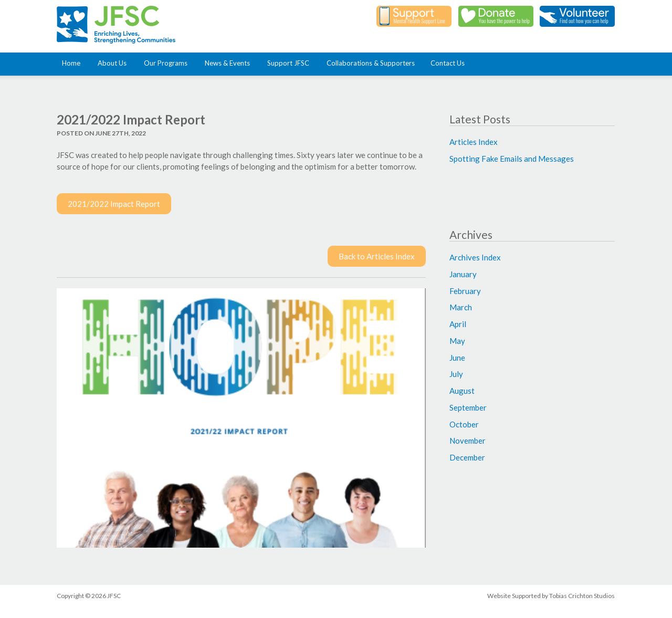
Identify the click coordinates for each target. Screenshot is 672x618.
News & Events (229, 63)
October (464, 424)
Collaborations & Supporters (371, 63)
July (456, 374)
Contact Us (448, 63)
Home (73, 63)
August (462, 391)
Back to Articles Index (377, 256)
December (467, 457)
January (463, 274)
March (461, 307)
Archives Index (475, 257)
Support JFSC (290, 63)
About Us (114, 63)
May (457, 341)
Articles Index (474, 142)
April (458, 324)
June (457, 358)
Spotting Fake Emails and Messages (512, 159)
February (465, 291)
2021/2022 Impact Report (114, 204)
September (468, 407)
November (468, 441)
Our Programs (168, 63)
